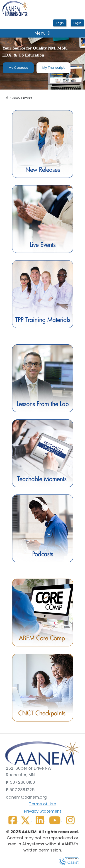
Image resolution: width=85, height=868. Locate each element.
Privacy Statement (43, 811)
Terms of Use (42, 804)
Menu (42, 33)
